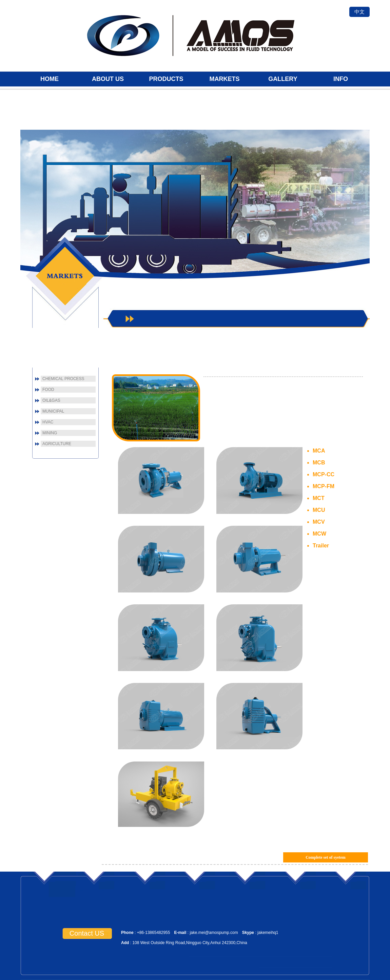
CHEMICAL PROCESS (63, 379)
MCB (319, 463)
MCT (319, 498)
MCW (319, 534)
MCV (319, 522)
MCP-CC (324, 474)
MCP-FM (324, 486)
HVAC (48, 422)
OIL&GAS (51, 400)
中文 (359, 12)
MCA (319, 451)
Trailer (321, 546)
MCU (319, 510)
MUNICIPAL (53, 411)
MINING (50, 433)
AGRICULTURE (57, 444)
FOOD (48, 390)
